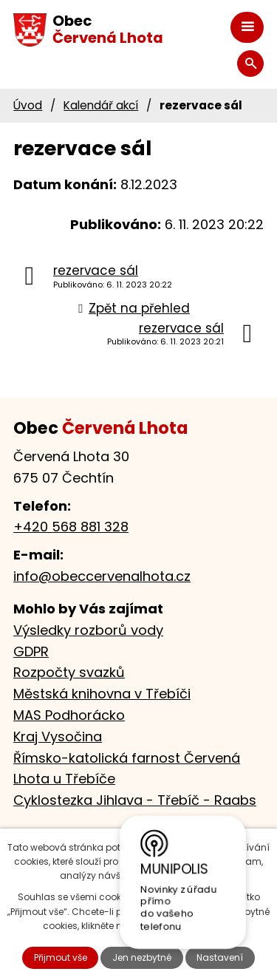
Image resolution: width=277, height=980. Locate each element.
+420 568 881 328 (71, 527)
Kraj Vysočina (58, 736)
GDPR (31, 651)
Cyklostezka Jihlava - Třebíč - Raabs (135, 800)
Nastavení (220, 957)
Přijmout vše (61, 957)
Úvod (28, 105)
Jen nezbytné (142, 957)
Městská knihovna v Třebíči (102, 694)
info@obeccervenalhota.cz (102, 576)
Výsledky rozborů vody (88, 630)
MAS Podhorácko (69, 715)
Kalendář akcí (101, 105)
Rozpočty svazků (69, 672)
